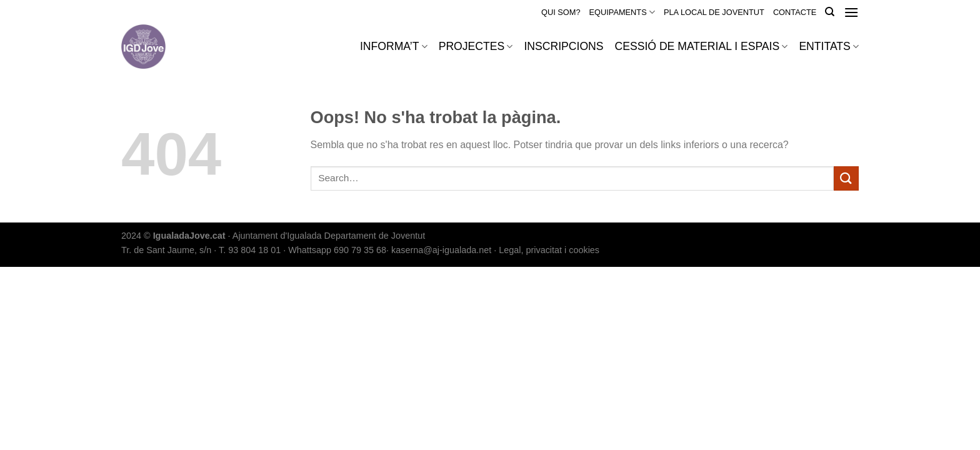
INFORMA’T (394, 46)
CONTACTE (795, 12)
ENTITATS (829, 46)
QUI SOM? (561, 12)
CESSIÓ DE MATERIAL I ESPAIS (702, 46)
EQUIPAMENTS (622, 12)
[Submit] (846, 178)
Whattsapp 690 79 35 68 (337, 250)
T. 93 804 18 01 (250, 250)
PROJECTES (476, 46)
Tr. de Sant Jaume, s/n (166, 250)
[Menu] (851, 12)
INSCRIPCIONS (563, 46)
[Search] (830, 12)
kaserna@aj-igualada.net (441, 250)
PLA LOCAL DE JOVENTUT (714, 12)
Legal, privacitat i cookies (549, 250)
